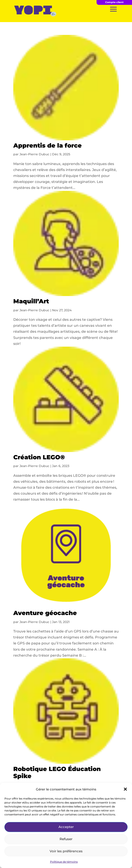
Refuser (66, 839)
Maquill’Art (31, 301)
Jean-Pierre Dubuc (34, 154)
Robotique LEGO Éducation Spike (57, 772)
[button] (125, 789)
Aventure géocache (45, 613)
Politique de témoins (64, 862)
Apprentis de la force (48, 145)
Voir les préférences (66, 851)
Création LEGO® (39, 457)
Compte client (114, 2)
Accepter (66, 827)
